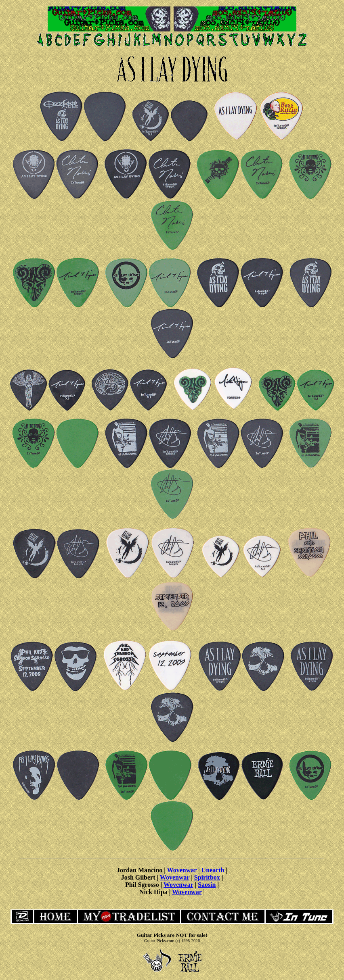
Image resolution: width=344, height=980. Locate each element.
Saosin (207, 885)
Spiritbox (207, 877)
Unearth (213, 870)
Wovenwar (182, 870)
